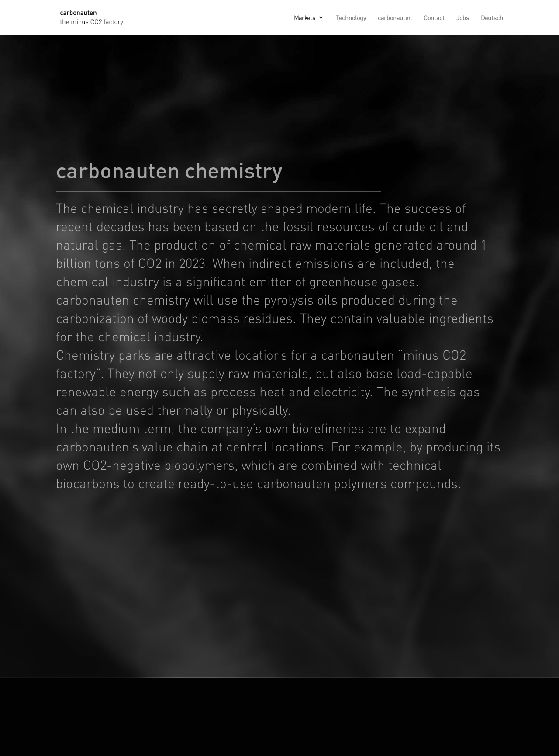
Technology (351, 18)
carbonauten (395, 18)
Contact (434, 18)
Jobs (463, 18)
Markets (305, 18)
